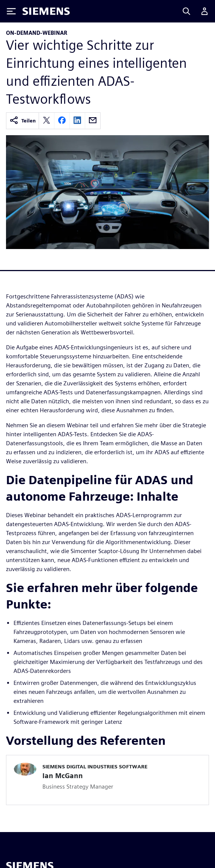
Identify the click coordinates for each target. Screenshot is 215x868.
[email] (93, 121)
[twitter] (47, 121)
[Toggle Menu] (11, 11)
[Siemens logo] (46, 11)
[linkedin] (77, 121)
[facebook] (62, 121)
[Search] (186, 11)
